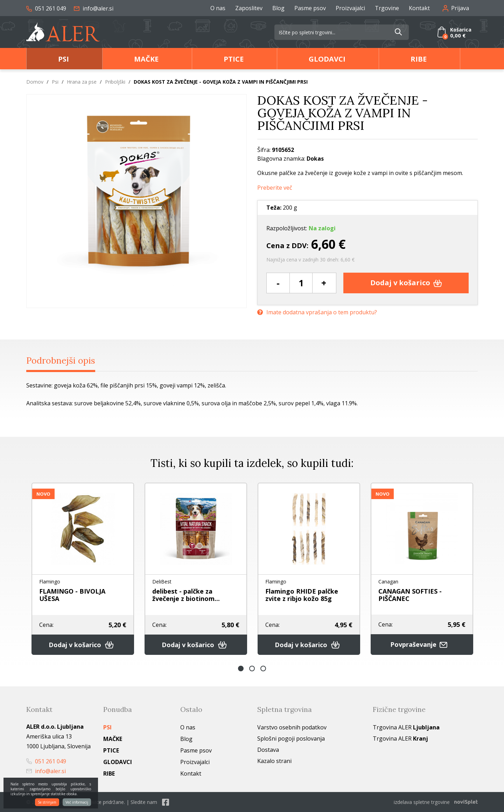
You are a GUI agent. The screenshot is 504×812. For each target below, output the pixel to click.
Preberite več (275, 188)
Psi (64, 59)
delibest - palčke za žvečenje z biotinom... (186, 595)
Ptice (234, 59)
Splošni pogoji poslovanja (291, 738)
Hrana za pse (82, 82)
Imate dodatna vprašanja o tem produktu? (317, 312)
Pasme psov (310, 8)
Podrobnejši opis (61, 360)
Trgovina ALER (406, 727)
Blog (278, 8)
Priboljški (115, 82)
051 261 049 (46, 8)
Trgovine (387, 8)
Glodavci (327, 59)
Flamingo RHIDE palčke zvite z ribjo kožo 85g (302, 595)
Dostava (268, 750)
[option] (83, 569)
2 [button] (252, 668)
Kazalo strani (274, 761)
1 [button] (241, 668)
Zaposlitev (249, 8)
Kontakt (419, 8)
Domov (35, 82)
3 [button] (263, 668)
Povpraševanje (422, 645)
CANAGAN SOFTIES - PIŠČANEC (410, 595)
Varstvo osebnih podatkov (292, 727)
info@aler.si (94, 8)
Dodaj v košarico (406, 283)
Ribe (419, 59)
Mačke (146, 59)
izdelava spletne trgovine (422, 802)
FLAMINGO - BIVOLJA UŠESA (72, 595)
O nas (218, 8)
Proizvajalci (350, 8)
